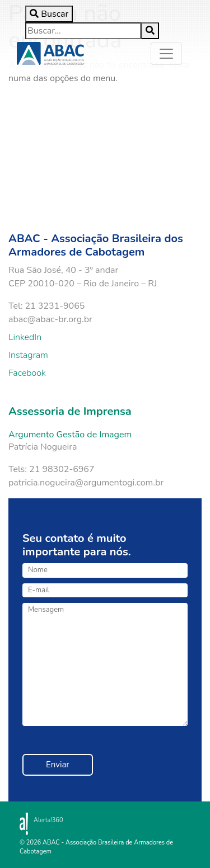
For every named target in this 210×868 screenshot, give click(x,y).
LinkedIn (25, 337)
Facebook (27, 373)
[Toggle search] (49, 14)
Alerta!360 (48, 820)
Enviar (58, 765)
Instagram (28, 355)
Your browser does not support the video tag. (106, 150)
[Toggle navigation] (166, 54)
